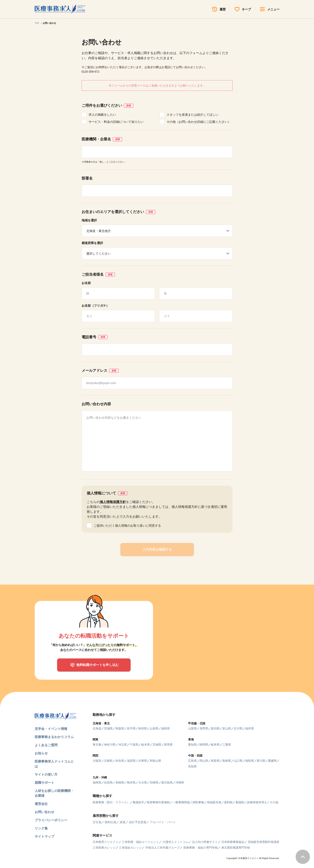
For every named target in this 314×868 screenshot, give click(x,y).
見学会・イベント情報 (51, 729)
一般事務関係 (181, 802)
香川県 (261, 761)
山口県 (238, 761)
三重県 (227, 745)
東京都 (97, 745)
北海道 (97, 728)
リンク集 (41, 828)
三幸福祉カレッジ (130, 848)
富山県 (227, 728)
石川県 (238, 728)
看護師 (240, 802)
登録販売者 (214, 802)
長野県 (204, 728)
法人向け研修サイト (205, 842)
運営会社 (41, 804)
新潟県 (215, 728)
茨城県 (157, 745)
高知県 (192, 766)
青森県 (120, 728)
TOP (37, 23)
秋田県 (143, 728)
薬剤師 (228, 802)
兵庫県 (143, 761)
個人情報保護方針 (113, 502)
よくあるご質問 (46, 745)
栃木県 (145, 745)
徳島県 (250, 761)
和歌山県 (155, 761)
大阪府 (97, 761)
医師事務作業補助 (158, 802)
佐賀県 (108, 783)
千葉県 (134, 745)
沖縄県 (180, 783)
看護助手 (138, 802)
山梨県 (192, 728)
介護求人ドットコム (175, 842)
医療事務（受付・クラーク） (111, 802)
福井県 (250, 728)
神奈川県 (110, 745)
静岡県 (204, 745)
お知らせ (41, 753)
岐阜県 (215, 745)
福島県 (165, 728)
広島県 (192, 761)
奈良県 (120, 761)
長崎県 (120, 783)
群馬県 (168, 745)
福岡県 (97, 783)
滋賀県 (131, 761)
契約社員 (110, 822)
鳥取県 (215, 761)
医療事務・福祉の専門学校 (201, 848)
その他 (274, 802)
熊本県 (131, 783)
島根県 (227, 761)
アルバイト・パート (163, 822)
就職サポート (44, 783)
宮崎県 (154, 783)
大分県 (143, 783)
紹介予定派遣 (138, 822)
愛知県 (192, 745)
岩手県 (131, 728)
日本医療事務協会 (233, 842)
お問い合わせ (44, 812)
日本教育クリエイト (105, 842)
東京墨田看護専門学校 (236, 848)
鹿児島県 (167, 783)
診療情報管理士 (257, 802)
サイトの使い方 (46, 774)
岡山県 (204, 761)
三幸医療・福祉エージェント (140, 842)
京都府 (108, 761)
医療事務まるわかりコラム (54, 737)
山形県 (154, 728)
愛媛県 (272, 761)
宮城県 (108, 728)
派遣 (123, 822)
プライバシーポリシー (51, 820)
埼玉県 (123, 745)
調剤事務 (198, 802)
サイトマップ (44, 836)
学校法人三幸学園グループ (163, 848)
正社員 (97, 822)
